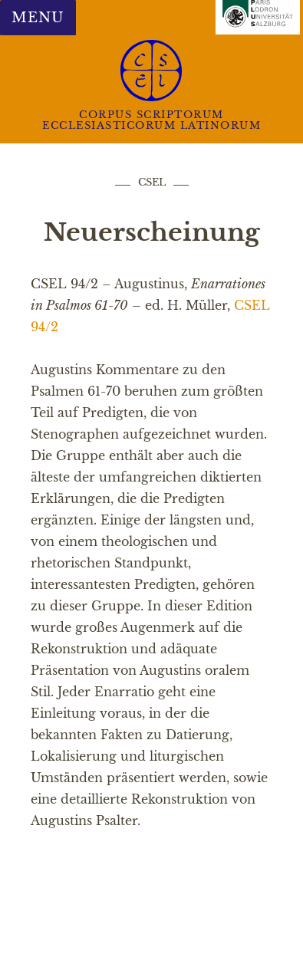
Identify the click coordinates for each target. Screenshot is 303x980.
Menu (38, 18)
